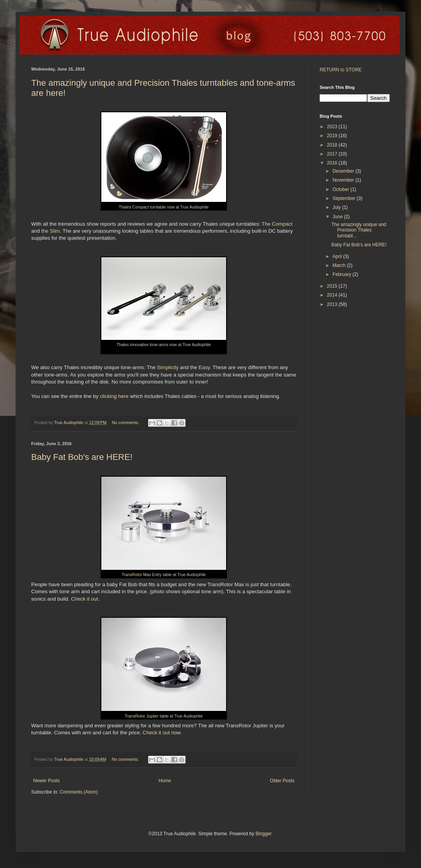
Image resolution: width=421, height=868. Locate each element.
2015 (333, 286)
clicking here (114, 396)
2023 (333, 127)
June (338, 217)
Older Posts (282, 781)
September (345, 198)
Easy (204, 367)
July (337, 207)
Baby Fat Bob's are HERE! (82, 457)
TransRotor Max (136, 575)
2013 (333, 304)
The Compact (277, 224)
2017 (333, 154)
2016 (333, 163)
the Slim (51, 231)
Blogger (263, 834)
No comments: (126, 423)
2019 (333, 136)
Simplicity (168, 367)
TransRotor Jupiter (142, 716)
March (340, 265)
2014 (333, 295)
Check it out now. (162, 733)
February (342, 274)
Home (165, 781)
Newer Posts (46, 781)
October (341, 189)
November (344, 180)
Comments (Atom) (79, 792)
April (338, 256)
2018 (333, 145)
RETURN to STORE (341, 70)
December (344, 171)
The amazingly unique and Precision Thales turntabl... (359, 230)
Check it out (85, 599)
